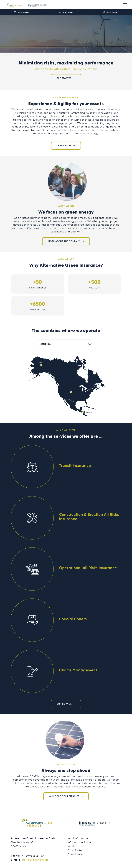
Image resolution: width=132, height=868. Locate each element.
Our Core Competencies (64, 796)
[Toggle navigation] (125, 5)
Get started (64, 78)
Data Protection (78, 850)
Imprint (72, 846)
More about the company (64, 241)
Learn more (64, 146)
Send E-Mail (22, 12)
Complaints (75, 854)
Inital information (79, 838)
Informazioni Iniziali (80, 842)
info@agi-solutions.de (35, 860)
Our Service (64, 704)
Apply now (110, 12)
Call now (66, 12)
